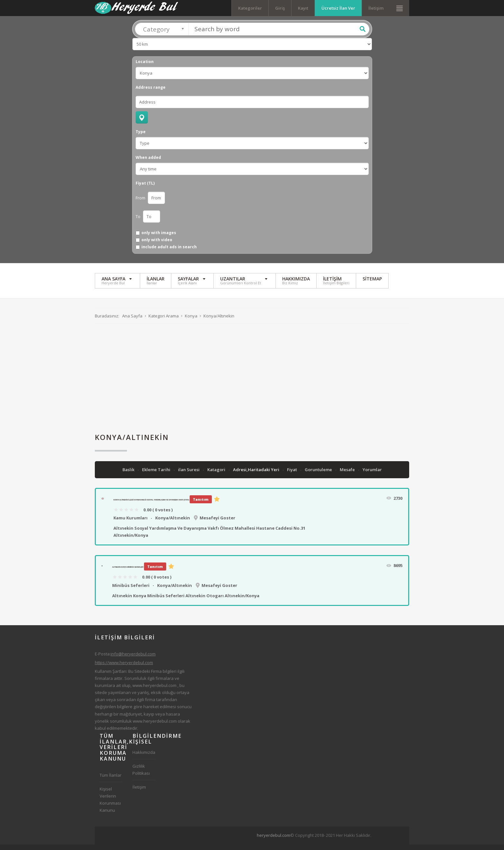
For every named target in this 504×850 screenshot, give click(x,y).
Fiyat (292, 475)
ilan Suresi (189, 475)
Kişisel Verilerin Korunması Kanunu (110, 805)
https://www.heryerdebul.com (124, 668)
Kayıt (303, 8)
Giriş (280, 8)
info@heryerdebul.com (133, 659)
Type (141, 137)
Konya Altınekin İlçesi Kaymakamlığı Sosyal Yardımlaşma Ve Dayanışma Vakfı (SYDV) (151, 505)
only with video (157, 245)
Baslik (129, 475)
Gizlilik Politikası (141, 775)
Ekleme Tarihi (157, 475)
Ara (363, 34)
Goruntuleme (319, 475)
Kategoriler (250, 8)
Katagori (217, 475)
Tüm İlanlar (111, 781)
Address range (151, 93)
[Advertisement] (252, 384)
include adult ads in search (169, 253)
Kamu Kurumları (130, 523)
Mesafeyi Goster (217, 523)
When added (148, 163)
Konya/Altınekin (173, 523)
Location (145, 67)
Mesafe (348, 475)
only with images (159, 238)
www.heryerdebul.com (154, 691)
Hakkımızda (144, 758)
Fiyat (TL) (145, 189)
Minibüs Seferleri (131, 591)
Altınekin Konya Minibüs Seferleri (128, 573)
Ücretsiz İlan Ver (338, 8)
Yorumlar (372, 475)
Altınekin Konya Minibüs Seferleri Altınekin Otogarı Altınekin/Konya (186, 601)
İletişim (376, 8)
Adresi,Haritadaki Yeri (257, 475)
